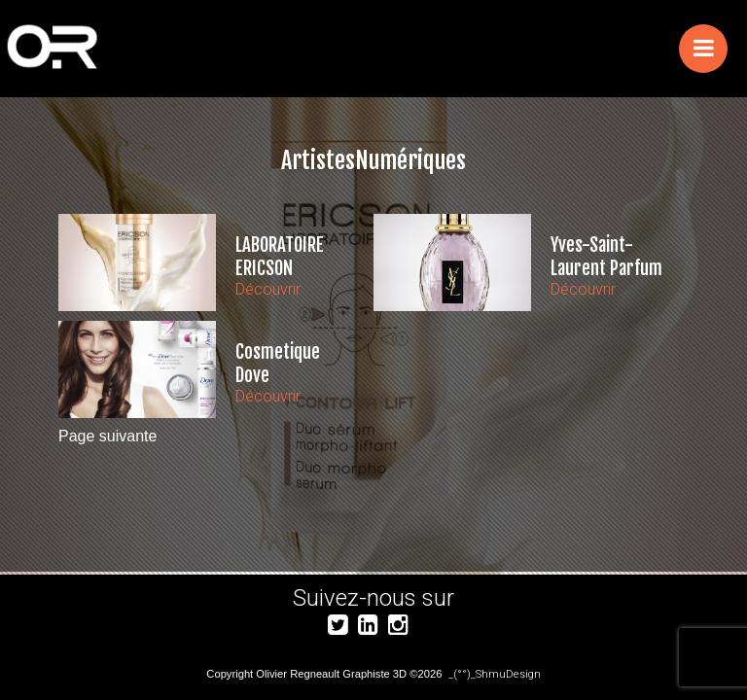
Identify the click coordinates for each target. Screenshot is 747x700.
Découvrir (268, 289)
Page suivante (107, 436)
